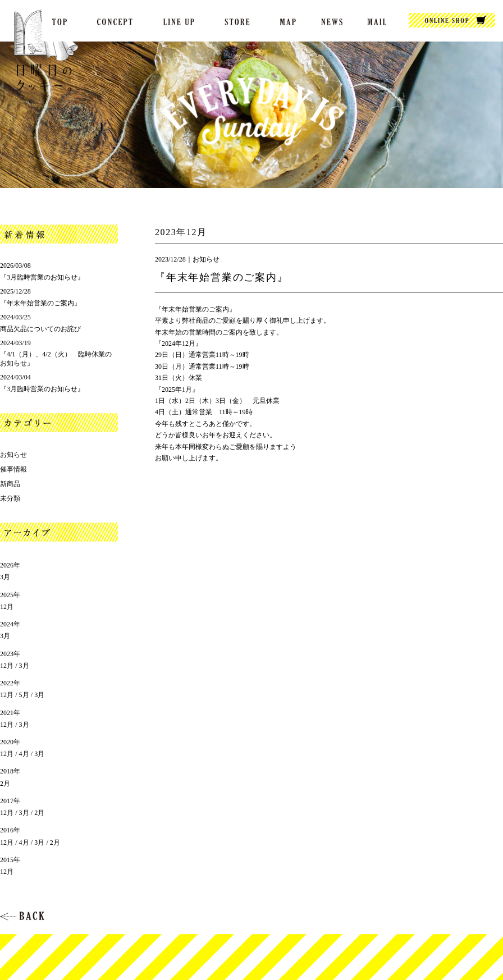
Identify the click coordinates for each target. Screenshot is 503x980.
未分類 (10, 498)
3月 (5, 577)
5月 (24, 695)
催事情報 (13, 469)
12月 (7, 607)
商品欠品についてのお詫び (40, 329)
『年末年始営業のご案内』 (222, 277)
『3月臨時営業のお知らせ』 (42, 277)
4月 (24, 754)
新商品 (10, 484)
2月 (5, 784)
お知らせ (206, 259)
